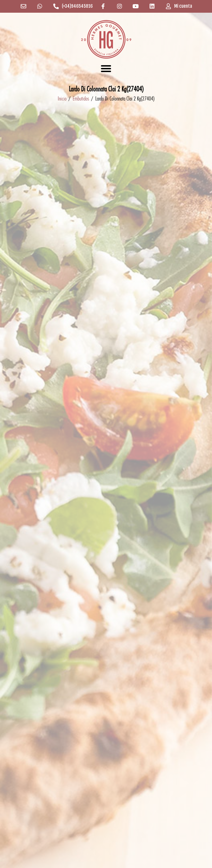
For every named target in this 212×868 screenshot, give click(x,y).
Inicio (62, 98)
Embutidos (81, 98)
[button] (106, 68)
